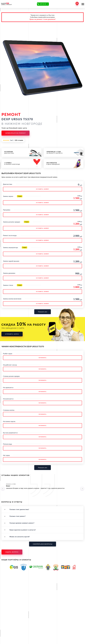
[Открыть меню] (83, 4)
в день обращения (64, 164)
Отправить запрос (12, 334)
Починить (43, 358)
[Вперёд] (82, 489)
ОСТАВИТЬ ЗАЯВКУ (42, 189)
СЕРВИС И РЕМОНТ (6, 4)
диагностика (21, 152)
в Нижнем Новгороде (21, 164)
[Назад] (3, 489)
